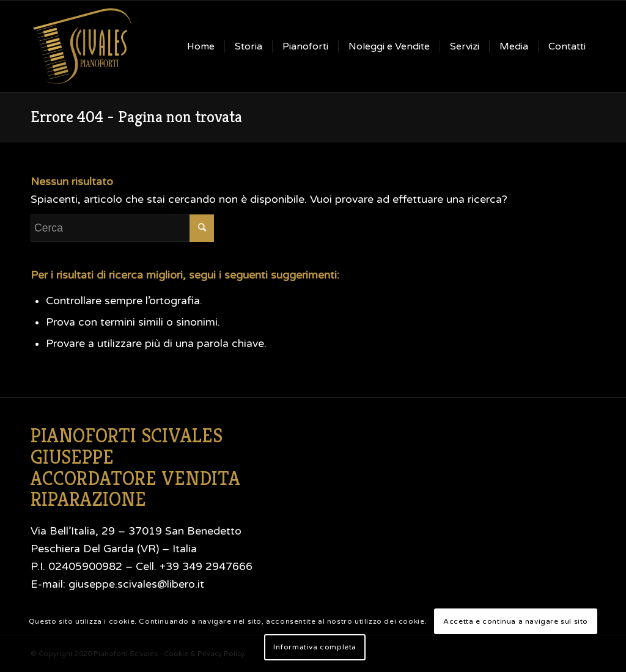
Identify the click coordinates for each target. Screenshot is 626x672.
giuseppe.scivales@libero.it (136, 584)
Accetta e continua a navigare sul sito (516, 621)
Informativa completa (315, 647)
